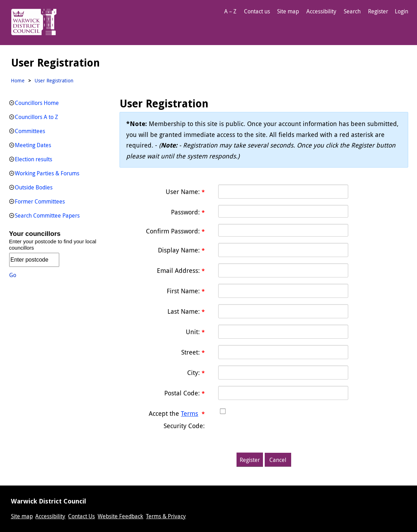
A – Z (230, 11)
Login (401, 11)
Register (378, 11)
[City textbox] (283, 373)
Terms (189, 413)
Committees (30, 131)
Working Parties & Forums (47, 173)
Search (352, 11)
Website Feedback (120, 516)
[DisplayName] (283, 250)
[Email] (283, 270)
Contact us (257, 11)
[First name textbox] (283, 291)
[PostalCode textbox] (283, 393)
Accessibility (321, 11)
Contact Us (81, 516)
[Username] (283, 192)
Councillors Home (37, 103)
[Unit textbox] (283, 332)
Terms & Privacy (166, 516)
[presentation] (272, 432)
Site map (288, 11)
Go (13, 275)
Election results (33, 159)
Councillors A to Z (36, 117)
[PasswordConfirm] (283, 230)
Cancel (278, 460)
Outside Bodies (34, 187)
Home (18, 80)
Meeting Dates (33, 145)
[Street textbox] (283, 352)
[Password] (283, 211)
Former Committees (40, 201)
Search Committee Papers (47, 215)
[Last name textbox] (283, 311)
